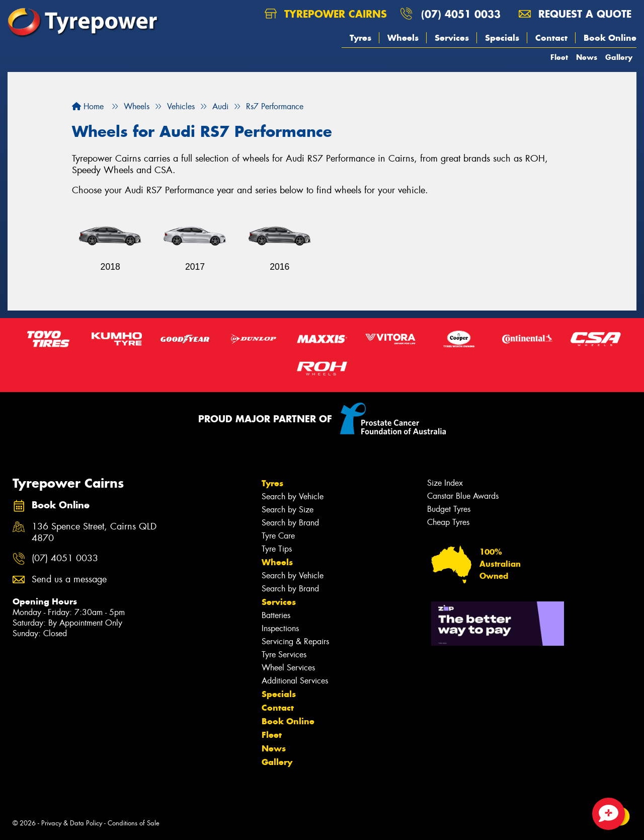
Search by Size (288, 510)
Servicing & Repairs (295, 641)
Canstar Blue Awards (463, 496)
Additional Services (295, 681)
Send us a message (69, 580)
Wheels (403, 38)
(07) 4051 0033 (461, 14)
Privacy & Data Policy (72, 823)
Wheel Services (288, 668)
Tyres (360, 38)
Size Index (445, 483)
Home (88, 106)
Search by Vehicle (293, 497)
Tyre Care (278, 536)
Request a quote (575, 14)
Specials (502, 38)
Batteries (276, 615)
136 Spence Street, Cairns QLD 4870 (94, 532)
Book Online (610, 38)
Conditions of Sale (134, 823)
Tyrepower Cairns (326, 14)
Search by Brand (290, 523)
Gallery (619, 57)
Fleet (559, 57)
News (587, 57)
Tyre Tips (277, 549)
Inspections (280, 628)
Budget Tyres (449, 509)
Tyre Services (284, 655)
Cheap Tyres (448, 522)
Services (452, 38)
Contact (551, 38)
